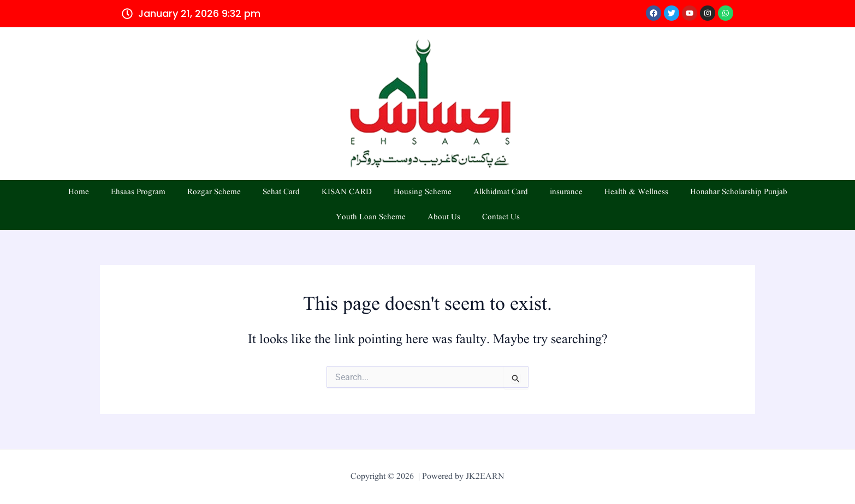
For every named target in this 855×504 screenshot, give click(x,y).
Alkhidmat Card (501, 192)
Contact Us (501, 217)
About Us (444, 217)
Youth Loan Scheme (371, 217)
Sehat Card (281, 192)
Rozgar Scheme (214, 192)
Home (79, 192)
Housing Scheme (423, 192)
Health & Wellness (636, 192)
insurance (566, 192)
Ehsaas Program (138, 192)
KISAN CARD (347, 192)
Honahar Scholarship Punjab (739, 192)
